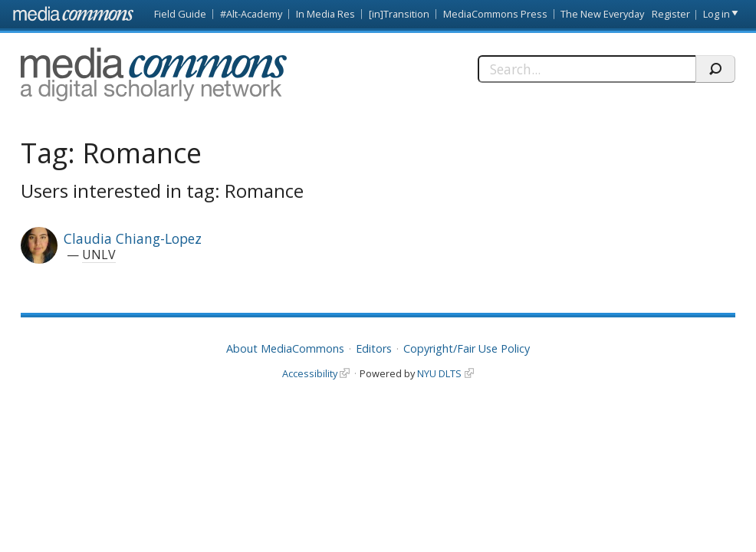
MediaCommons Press (495, 14)
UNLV (99, 255)
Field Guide (180, 14)
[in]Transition (399, 14)
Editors (374, 348)
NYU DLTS (439, 373)
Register (671, 14)
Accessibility (310, 373)
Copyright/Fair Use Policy (467, 348)
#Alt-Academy (251, 14)
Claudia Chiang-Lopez (133, 238)
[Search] (587, 69)
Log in (717, 14)
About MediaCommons (285, 348)
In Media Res (325, 14)
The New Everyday (602, 14)
